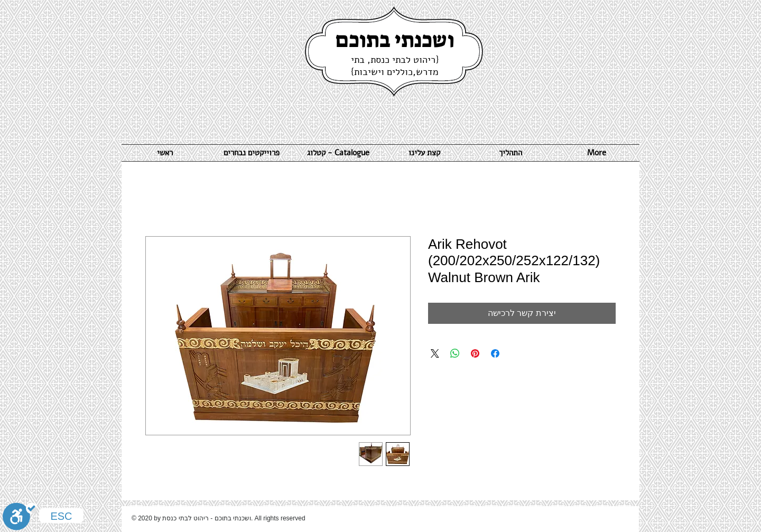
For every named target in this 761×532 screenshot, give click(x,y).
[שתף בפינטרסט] (475, 353)
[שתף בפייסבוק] (495, 353)
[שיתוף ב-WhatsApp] (455, 353)
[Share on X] (435, 353)
